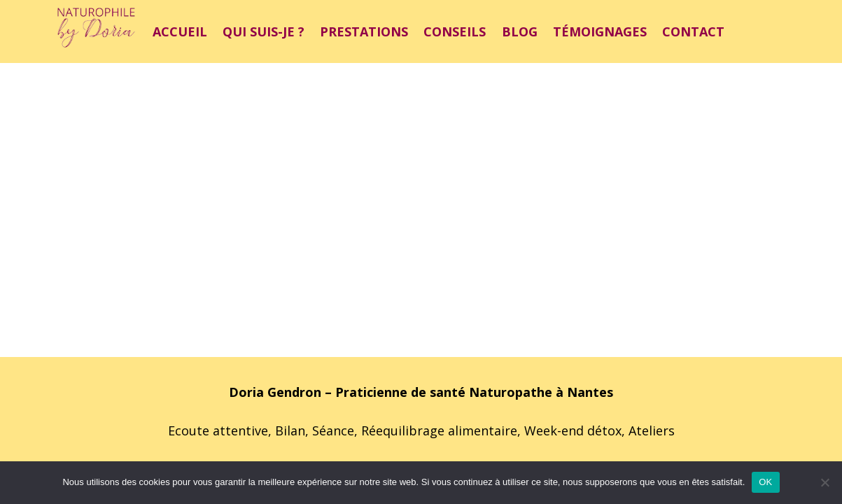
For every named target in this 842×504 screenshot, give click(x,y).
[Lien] (96, 31)
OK (765, 482)
